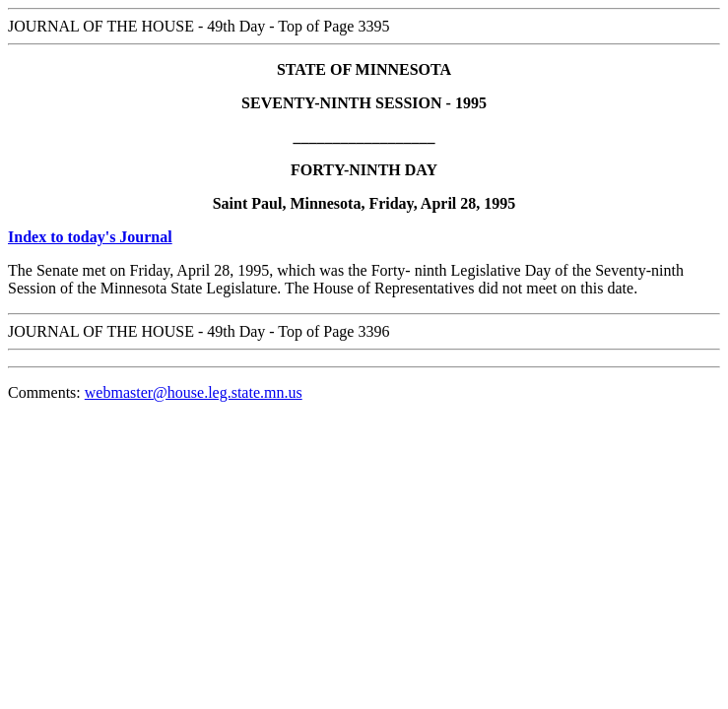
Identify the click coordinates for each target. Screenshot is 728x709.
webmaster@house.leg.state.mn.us (194, 392)
